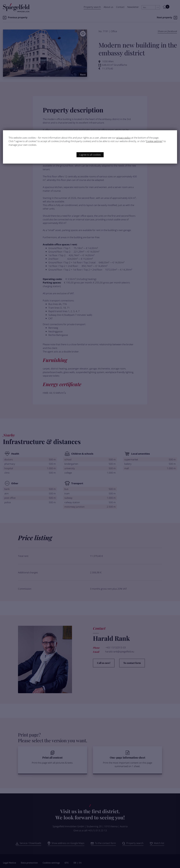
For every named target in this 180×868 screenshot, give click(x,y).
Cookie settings (154, 141)
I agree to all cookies (90, 155)
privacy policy (123, 138)
